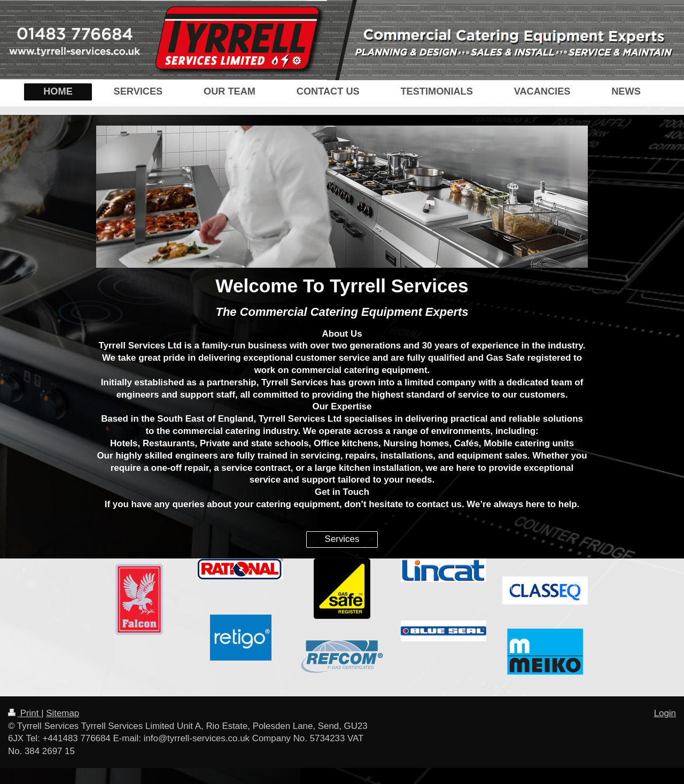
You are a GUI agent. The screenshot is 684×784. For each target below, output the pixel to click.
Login (665, 713)
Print (25, 713)
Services (342, 539)
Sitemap (63, 713)
